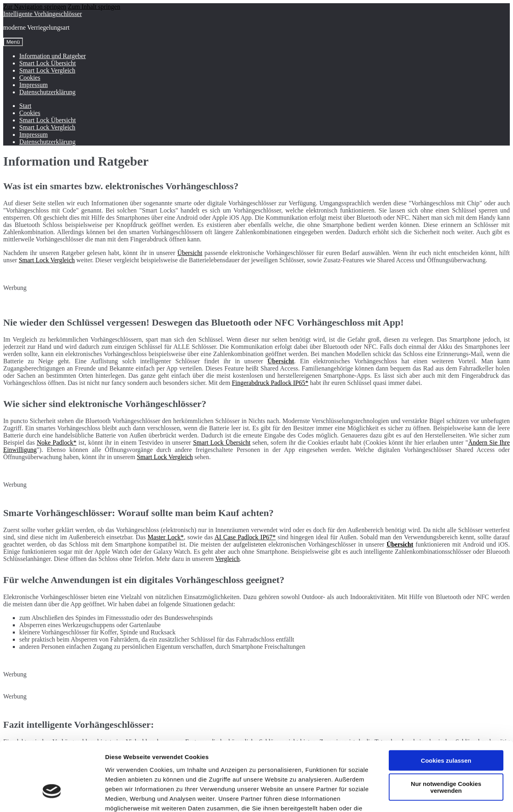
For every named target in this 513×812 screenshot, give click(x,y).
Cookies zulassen (446, 706)
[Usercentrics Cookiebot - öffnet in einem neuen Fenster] (52, 796)
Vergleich (227, 559)
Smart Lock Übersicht (47, 63)
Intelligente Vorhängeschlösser (42, 14)
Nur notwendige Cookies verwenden (446, 733)
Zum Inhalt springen (94, 7)
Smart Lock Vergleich (47, 70)
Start (25, 106)
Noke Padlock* (57, 442)
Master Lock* (166, 537)
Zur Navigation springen (35, 7)
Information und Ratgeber (53, 56)
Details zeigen (426, 796)
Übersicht (190, 253)
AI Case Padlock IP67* (245, 537)
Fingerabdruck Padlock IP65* (270, 383)
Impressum (33, 85)
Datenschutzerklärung (47, 92)
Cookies (30, 78)
